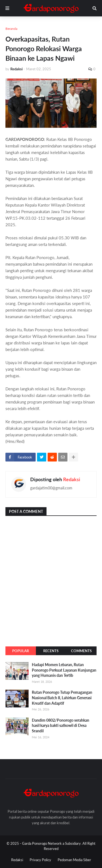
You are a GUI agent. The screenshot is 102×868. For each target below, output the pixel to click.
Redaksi (72, 479)
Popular (21, 651)
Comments (81, 651)
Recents (51, 651)
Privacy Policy (40, 860)
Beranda (11, 29)
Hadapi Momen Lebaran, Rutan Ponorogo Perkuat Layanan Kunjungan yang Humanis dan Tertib (64, 670)
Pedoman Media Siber (74, 860)
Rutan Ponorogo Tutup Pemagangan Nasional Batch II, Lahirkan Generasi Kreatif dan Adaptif (62, 698)
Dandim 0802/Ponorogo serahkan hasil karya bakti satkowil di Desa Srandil (61, 725)
